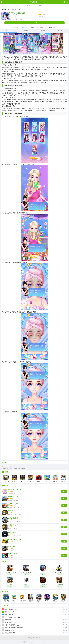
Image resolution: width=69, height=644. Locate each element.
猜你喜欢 (43, 31)
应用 (29, 6)
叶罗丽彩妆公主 (42, 27)
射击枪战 (15, 18)
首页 (6, 6)
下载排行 (60, 31)
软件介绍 (9, 31)
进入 (64, 492)
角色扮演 (24, 27)
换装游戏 (17, 27)
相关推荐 (26, 31)
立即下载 (34, 23)
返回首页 (25, 642)
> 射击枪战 (17, 9)
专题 (40, 6)
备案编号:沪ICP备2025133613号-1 (38, 642)
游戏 (17, 6)
